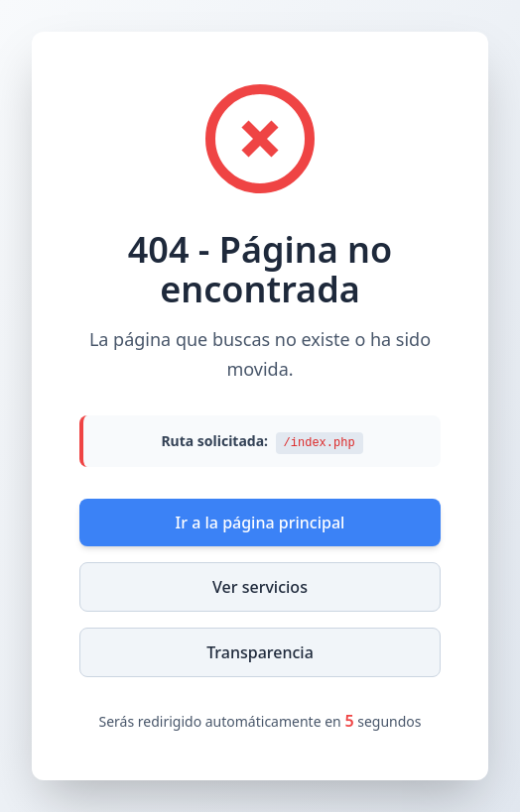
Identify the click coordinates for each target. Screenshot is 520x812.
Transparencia (260, 652)
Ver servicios (260, 587)
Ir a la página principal (260, 522)
